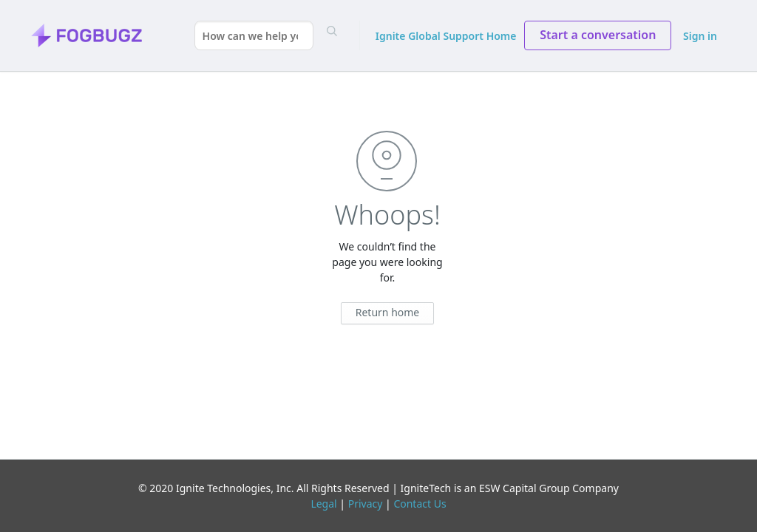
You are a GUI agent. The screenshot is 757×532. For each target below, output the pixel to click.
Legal (323, 504)
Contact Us (420, 504)
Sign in (700, 36)
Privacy (366, 504)
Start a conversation (598, 35)
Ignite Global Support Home (446, 36)
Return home (388, 312)
